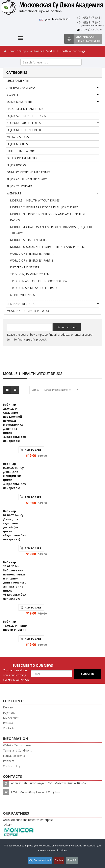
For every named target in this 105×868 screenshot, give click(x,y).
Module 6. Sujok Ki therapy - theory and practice (48, 247)
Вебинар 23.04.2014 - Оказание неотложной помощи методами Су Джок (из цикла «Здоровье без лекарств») (14, 423)
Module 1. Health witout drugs (35, 200)
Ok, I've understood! (38, 861)
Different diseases (25, 267)
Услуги (12, 95)
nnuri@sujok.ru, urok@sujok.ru (41, 792)
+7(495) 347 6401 (90, 23)
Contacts (9, 728)
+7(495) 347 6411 (90, 18)
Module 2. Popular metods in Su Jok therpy (44, 207)
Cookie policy (12, 766)
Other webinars (22, 295)
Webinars (36, 51)
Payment (9, 713)
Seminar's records (21, 304)
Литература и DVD (21, 88)
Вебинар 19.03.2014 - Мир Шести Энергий (15, 626)
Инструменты (18, 80)
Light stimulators (21, 151)
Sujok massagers (20, 102)
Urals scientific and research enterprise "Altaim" (28, 827)
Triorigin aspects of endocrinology (39, 281)
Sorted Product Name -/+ (58, 390)
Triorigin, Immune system (30, 274)
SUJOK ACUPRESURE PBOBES (26, 116)
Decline (59, 861)
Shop (23, 51)
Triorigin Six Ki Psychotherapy (34, 288)
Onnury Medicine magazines (29, 172)
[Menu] (21, 39)
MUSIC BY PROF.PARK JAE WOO (28, 311)
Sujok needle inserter (24, 130)
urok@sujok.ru (92, 29)
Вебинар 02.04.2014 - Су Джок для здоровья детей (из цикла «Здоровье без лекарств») (14, 525)
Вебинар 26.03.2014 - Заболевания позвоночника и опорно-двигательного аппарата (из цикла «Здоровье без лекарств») (15, 580)
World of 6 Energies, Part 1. (32, 254)
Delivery (8, 707)
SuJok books (16, 165)
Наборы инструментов (25, 109)
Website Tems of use (17, 745)
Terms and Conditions (17, 750)
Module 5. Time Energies (29, 240)
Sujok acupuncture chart (27, 179)
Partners (9, 761)
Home (11, 51)
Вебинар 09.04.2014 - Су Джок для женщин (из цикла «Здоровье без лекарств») (14, 476)
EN (45, 20)
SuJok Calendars (20, 186)
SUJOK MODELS (17, 144)
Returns (8, 723)
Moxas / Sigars (18, 137)
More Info (74, 861)
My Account (11, 718)
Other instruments (22, 158)
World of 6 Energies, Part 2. (32, 260)
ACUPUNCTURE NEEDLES (24, 123)
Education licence (14, 756)
